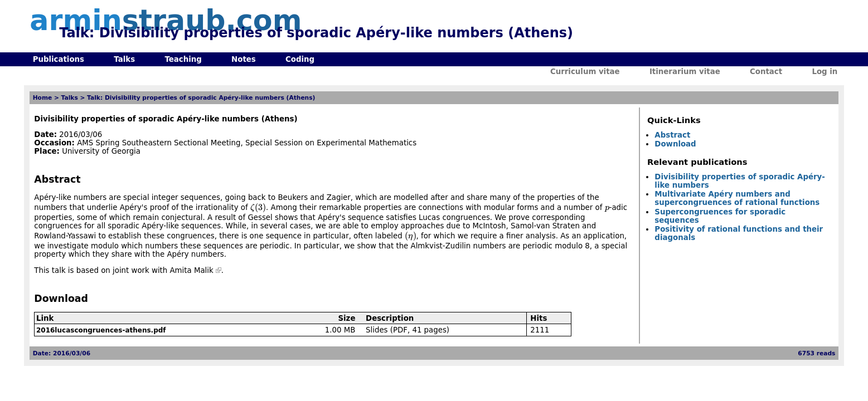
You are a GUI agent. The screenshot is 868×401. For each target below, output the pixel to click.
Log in (825, 72)
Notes (244, 59)
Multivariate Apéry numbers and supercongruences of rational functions (737, 198)
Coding (300, 59)
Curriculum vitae (585, 72)
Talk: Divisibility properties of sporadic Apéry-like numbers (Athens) (201, 98)
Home (43, 98)
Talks (124, 59)
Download (675, 144)
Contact (766, 72)
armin (166, 20)
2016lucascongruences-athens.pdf (101, 330)
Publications (59, 59)
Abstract (672, 135)
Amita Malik (192, 270)
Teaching (183, 59)
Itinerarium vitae (685, 72)
